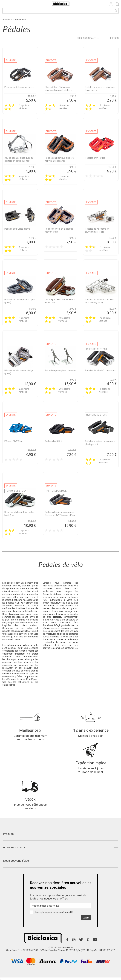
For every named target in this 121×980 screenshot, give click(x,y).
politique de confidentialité (60, 912)
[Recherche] (60, 11)
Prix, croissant (88, 38)
